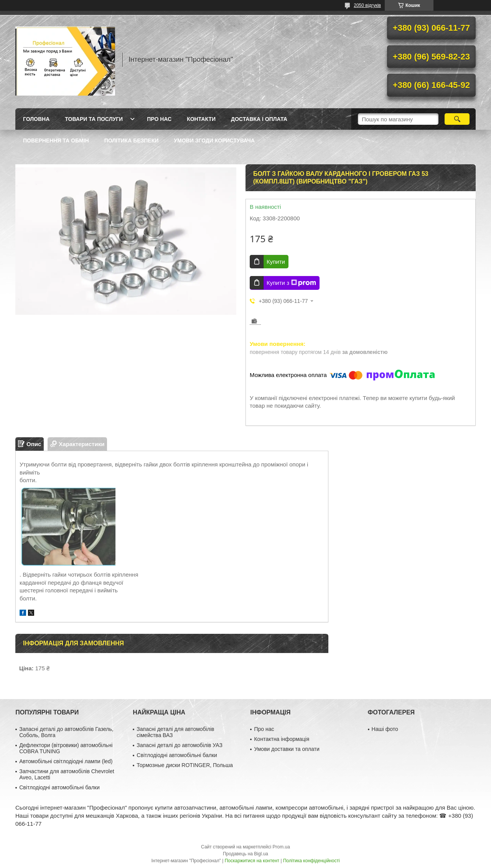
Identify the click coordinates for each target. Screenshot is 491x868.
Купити (276, 262)
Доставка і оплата (259, 119)
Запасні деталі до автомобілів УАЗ (180, 745)
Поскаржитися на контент (252, 861)
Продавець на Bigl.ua (245, 854)
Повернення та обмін (56, 141)
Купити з (291, 283)
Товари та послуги (94, 119)
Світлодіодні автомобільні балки (59, 787)
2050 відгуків (367, 5)
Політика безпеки (132, 141)
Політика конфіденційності (311, 861)
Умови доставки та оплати (287, 749)
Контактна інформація (282, 739)
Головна (36, 119)
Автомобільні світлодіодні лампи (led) (66, 761)
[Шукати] (457, 119)
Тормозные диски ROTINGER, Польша (185, 765)
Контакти (201, 119)
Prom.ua (281, 847)
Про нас (159, 119)
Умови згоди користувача (214, 141)
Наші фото (385, 729)
